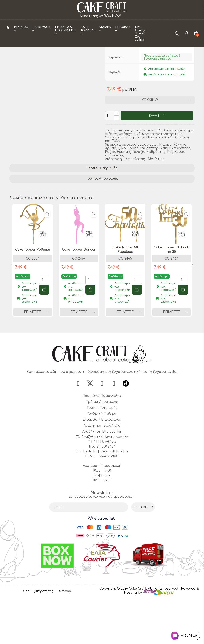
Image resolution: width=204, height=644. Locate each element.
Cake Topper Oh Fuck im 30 (171, 294)
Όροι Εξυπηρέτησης (38, 637)
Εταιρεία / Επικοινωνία (102, 465)
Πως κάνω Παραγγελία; (102, 441)
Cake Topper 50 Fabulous (125, 294)
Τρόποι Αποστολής (102, 223)
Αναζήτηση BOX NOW (102, 471)
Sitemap (65, 637)
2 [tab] (104, 370)
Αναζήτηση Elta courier (102, 477)
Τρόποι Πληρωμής (102, 213)
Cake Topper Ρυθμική (33, 294)
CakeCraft (149, 72)
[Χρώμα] (150, 144)
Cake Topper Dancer (79, 294)
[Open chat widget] (181, 633)
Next (193, 310)
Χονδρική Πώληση (102, 459)
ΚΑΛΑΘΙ (155, 160)
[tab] (102, 213)
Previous (11, 310)
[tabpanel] (33, 308)
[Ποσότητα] (110, 160)
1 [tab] (100, 370)
